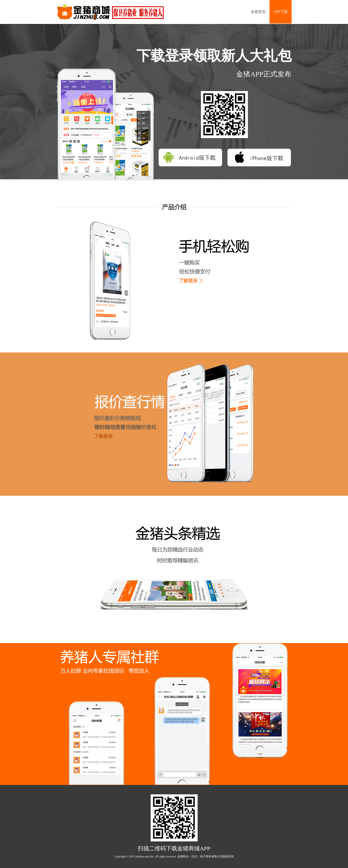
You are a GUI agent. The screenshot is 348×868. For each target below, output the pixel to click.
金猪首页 (258, 12)
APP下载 (280, 12)
